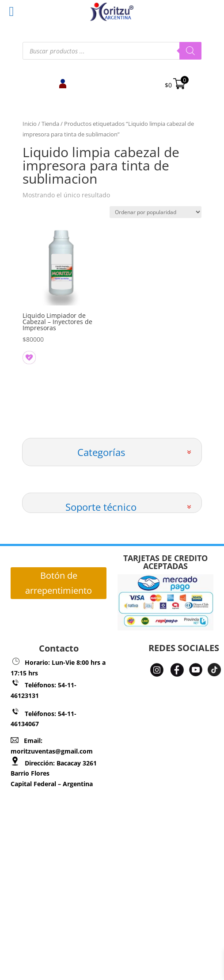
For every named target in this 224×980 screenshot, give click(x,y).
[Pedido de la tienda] (156, 212)
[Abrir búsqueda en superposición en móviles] (112, 51)
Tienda (50, 124)
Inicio (30, 124)
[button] (27, 355)
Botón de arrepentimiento (59, 583)
